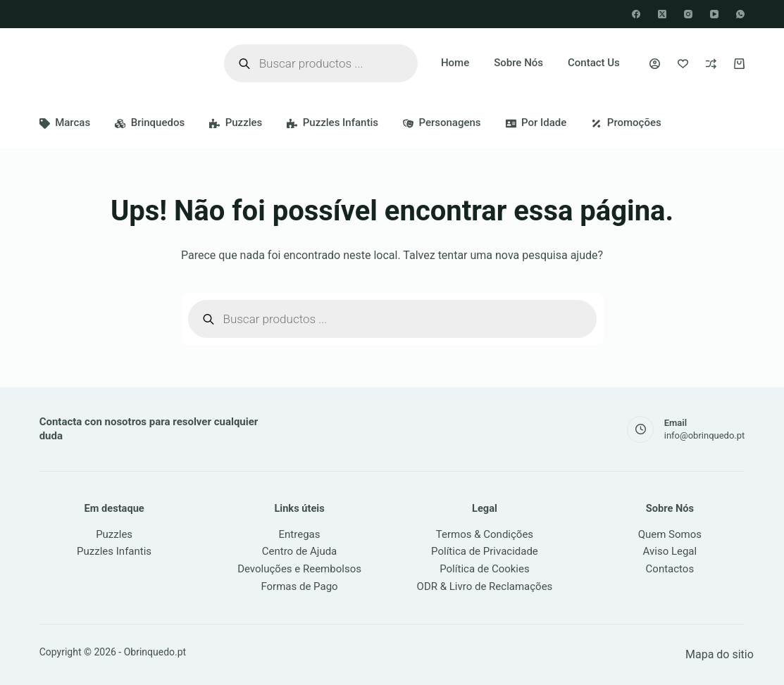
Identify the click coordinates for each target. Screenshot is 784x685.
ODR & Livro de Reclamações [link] (485, 586)
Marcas (65, 122)
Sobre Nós (518, 63)
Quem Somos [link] (670, 534)
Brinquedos (150, 122)
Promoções (626, 122)
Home (455, 63)
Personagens (442, 122)
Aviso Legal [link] (670, 551)
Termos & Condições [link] (485, 534)
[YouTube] (714, 14)
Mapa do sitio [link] (720, 654)
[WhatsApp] (740, 14)
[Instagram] (688, 14)
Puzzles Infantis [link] (114, 551)
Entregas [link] (300, 534)
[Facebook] (636, 14)
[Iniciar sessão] (655, 64)
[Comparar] (711, 64)
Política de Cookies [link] (485, 569)
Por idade (536, 122)
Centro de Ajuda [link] (300, 551)
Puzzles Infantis (332, 122)
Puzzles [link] (114, 534)
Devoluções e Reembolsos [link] (299, 569)
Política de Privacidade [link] (485, 551)
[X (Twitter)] (662, 14)
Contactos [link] (670, 569)
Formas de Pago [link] (299, 586)
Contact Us (594, 63)
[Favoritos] (683, 64)
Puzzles (236, 122)
